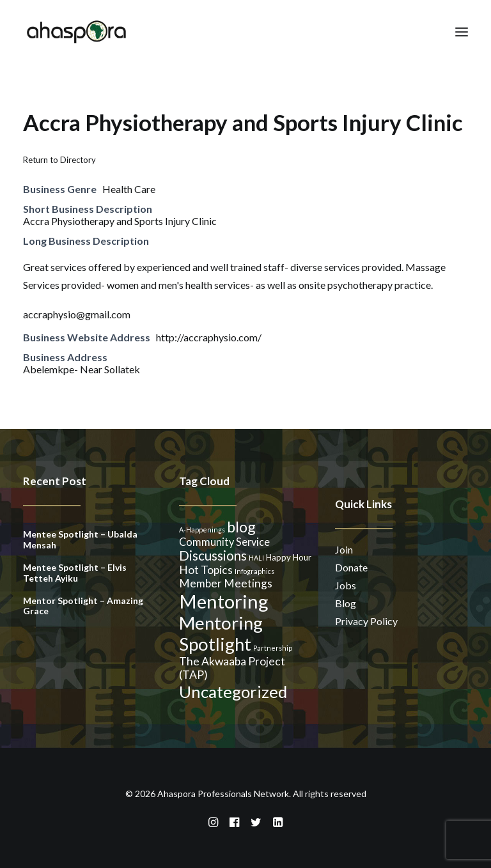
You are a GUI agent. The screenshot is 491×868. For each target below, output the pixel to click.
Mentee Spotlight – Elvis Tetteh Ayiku (75, 573)
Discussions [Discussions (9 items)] (213, 555)
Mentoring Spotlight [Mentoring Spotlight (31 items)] (221, 633)
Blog (346, 603)
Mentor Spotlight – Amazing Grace (83, 606)
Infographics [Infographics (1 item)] (254, 571)
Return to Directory (59, 160)
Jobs (346, 585)
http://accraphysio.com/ (209, 337)
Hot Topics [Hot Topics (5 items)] (206, 570)
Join (344, 549)
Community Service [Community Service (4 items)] (224, 542)
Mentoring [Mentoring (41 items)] (224, 601)
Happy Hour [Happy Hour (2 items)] (289, 557)
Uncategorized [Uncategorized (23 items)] (233, 692)
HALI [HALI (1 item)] (256, 558)
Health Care (129, 189)
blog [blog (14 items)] (241, 527)
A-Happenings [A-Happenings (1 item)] (202, 530)
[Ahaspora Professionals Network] (76, 32)
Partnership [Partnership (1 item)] (273, 648)
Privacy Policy (366, 621)
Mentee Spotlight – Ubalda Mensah (80, 539)
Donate (351, 567)
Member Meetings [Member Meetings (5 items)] (226, 583)
